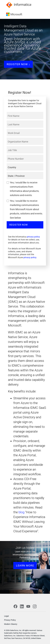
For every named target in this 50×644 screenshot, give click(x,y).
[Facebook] (15, 606)
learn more (25, 566)
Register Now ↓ (18, 64)
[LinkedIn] (22, 606)
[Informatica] (19, 5)
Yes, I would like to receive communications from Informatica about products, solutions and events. (25, 189)
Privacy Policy (10, 620)
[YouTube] (28, 606)
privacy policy (33, 237)
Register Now (19, 225)
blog (21, 512)
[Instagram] (35, 606)
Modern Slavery (11, 624)
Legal (6, 616)
